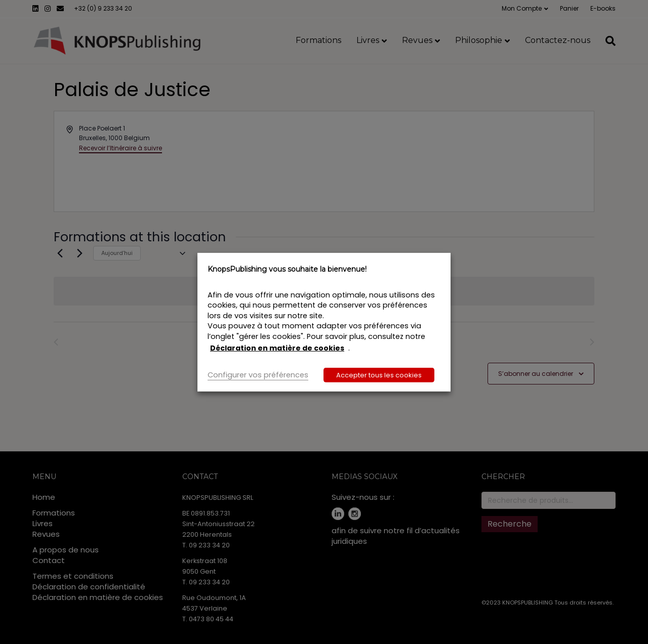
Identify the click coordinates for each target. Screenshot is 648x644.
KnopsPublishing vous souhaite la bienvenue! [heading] (287, 269)
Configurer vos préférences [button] (258, 375)
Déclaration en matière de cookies (277, 348)
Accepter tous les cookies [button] (379, 375)
